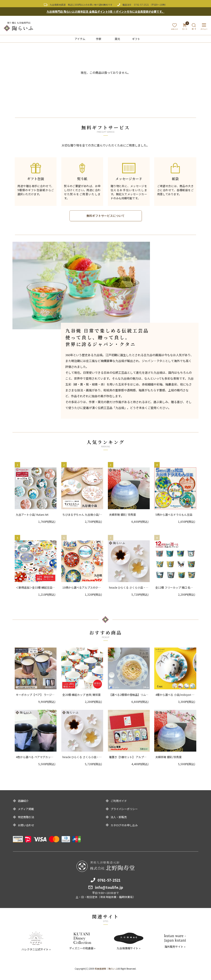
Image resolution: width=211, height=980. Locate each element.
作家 (99, 39)
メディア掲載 (26, 809)
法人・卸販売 (119, 817)
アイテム (80, 39)
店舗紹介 (23, 801)
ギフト (136, 39)
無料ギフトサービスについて (105, 216)
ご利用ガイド (119, 801)
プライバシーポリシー (124, 809)
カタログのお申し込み (124, 825)
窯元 (117, 39)
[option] (81, 286)
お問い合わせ (26, 825)
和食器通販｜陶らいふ (106, 969)
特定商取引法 (26, 817)
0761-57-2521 (142, 5)
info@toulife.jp (109, 887)
